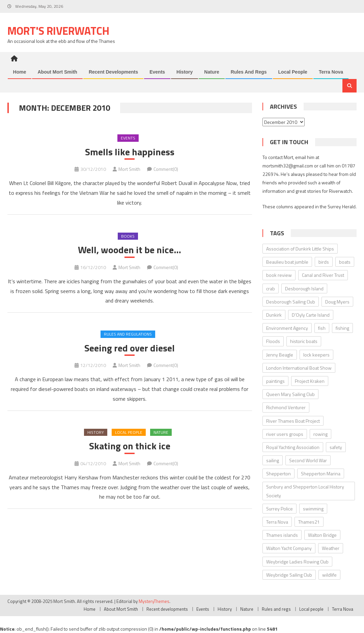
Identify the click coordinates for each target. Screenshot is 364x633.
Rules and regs (249, 72)
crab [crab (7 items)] (271, 288)
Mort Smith (129, 169)
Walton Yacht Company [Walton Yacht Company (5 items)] (289, 548)
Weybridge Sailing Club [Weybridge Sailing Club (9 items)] (289, 575)
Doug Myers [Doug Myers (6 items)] (337, 302)
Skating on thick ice (130, 446)
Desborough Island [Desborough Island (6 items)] (304, 288)
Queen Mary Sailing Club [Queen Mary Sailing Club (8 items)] (290, 394)
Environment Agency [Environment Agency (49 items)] (287, 328)
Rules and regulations (128, 334)
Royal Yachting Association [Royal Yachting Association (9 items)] (293, 447)
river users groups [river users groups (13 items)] (285, 434)
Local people (293, 72)
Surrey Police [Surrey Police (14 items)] (279, 509)
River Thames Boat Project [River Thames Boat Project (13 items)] (293, 421)
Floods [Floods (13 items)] (273, 341)
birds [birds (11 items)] (324, 262)
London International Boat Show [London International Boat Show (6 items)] (299, 368)
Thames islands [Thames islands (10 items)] (282, 535)
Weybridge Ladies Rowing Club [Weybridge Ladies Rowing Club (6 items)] (297, 562)
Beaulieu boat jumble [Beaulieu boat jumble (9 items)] (287, 262)
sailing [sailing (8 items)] (273, 460)
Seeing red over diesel (130, 348)
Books (128, 236)
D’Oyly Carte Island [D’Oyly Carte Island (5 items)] (311, 315)
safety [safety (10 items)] (336, 447)
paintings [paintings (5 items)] (275, 381)
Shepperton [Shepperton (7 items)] (278, 473)
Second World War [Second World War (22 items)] (308, 460)
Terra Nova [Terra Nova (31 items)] (277, 522)
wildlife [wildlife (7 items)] (329, 575)
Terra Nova (331, 72)
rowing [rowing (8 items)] (320, 434)
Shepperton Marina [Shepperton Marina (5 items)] (321, 473)
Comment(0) (166, 169)
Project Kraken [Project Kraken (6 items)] (310, 381)
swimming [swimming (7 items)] (313, 509)
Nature (212, 72)
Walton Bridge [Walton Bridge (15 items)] (322, 535)
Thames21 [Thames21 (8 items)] (309, 522)
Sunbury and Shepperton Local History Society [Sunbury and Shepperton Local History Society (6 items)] (305, 491)
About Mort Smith (57, 72)
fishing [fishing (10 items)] (342, 328)
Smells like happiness (130, 152)
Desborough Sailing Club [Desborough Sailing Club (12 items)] (291, 302)
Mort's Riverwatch (58, 31)
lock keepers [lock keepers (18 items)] (316, 355)
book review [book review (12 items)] (279, 275)
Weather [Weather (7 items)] (331, 548)
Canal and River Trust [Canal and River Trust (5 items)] (323, 275)
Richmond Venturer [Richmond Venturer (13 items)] (286, 407)
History (185, 72)
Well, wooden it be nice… (130, 250)
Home (20, 72)
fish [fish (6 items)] (322, 328)
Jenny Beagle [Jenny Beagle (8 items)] (280, 355)
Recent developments (113, 72)
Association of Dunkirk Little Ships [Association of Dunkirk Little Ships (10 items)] (300, 249)
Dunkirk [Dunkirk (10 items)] (274, 315)
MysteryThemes (154, 601)
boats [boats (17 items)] (345, 262)
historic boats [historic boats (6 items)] (304, 341)
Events (157, 72)
